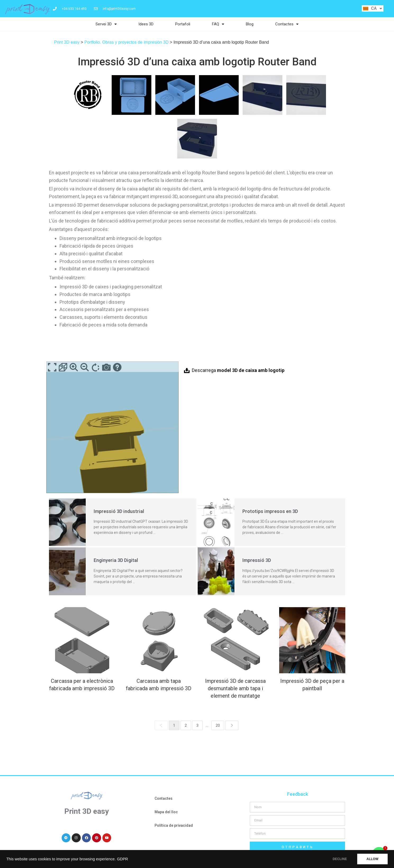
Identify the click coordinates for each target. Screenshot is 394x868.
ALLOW (372, 859)
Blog (250, 24)
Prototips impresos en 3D (270, 511)
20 (218, 725)
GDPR (123, 859)
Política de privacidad (174, 825)
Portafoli (183, 24)
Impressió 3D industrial (119, 511)
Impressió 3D (257, 560)
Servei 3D (106, 24)
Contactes (287, 24)
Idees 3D (146, 24)
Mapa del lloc (166, 812)
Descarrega (238, 370)
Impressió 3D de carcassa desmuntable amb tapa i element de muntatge (235, 688)
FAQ (218, 24)
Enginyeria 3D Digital (116, 560)
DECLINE (340, 859)
